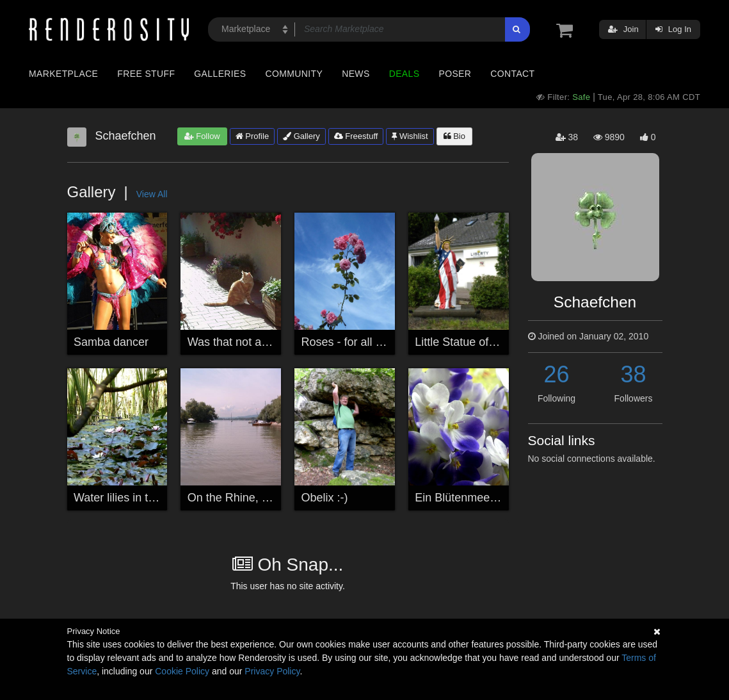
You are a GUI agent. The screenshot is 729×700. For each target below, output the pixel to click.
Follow (202, 136)
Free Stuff (146, 74)
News (356, 74)
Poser (455, 74)
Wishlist (410, 136)
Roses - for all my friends (365, 342)
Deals (405, 74)
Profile (252, 136)
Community (294, 74)
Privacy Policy (272, 671)
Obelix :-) (325, 498)
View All (152, 194)
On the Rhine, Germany (248, 498)
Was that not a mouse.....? (254, 342)
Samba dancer (111, 342)
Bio (454, 136)
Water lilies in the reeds (133, 498)
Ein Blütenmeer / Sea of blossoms (501, 498)
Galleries (220, 74)
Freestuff (356, 136)
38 (633, 374)
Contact (512, 74)
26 (556, 374)
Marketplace (63, 74)
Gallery (301, 136)
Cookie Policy (182, 671)
